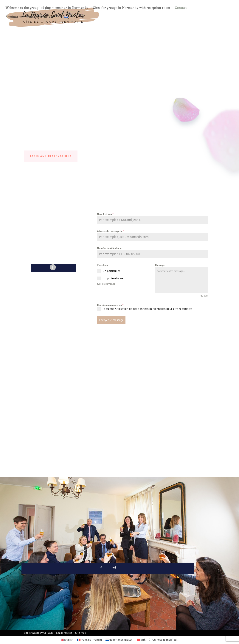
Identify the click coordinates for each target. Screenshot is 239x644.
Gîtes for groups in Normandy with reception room (131, 8)
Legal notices (64, 632)
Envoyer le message (111, 320)
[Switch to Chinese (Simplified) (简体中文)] (158, 639)
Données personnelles (110, 305)
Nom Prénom (105, 214)
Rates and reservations (51, 156)
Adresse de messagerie (111, 231)
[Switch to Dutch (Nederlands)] (119, 639)
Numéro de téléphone (109, 248)
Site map (81, 632)
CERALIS (48, 632)
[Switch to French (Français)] (89, 639)
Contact (181, 8)
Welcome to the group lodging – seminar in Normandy (47, 8)
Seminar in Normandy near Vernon (33, 17)
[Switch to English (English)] (67, 639)
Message (160, 265)
